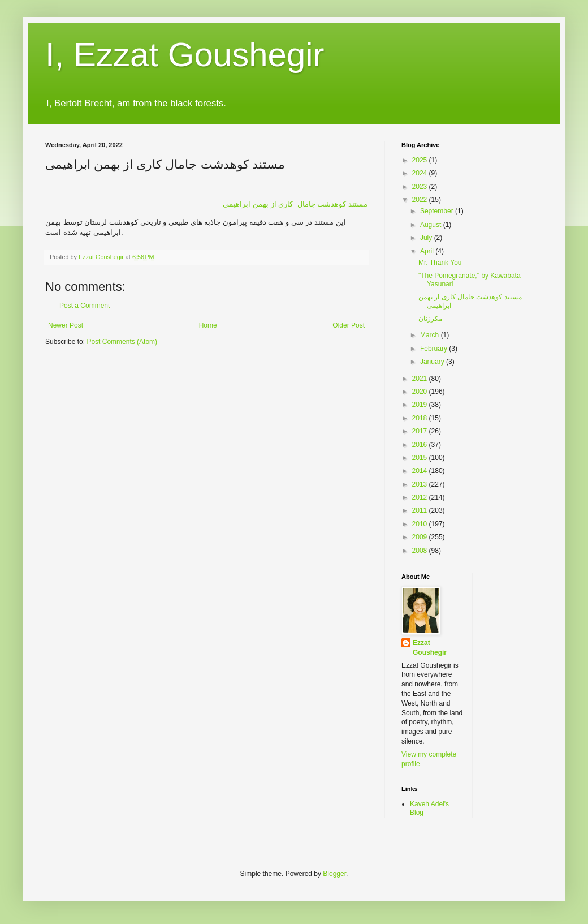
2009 (421, 537)
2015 (421, 458)
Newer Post (66, 325)
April (428, 251)
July (427, 238)
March (431, 335)
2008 (421, 551)
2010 (421, 524)
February (434, 349)
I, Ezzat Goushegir (185, 55)
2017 (421, 431)
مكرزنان (430, 319)
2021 (421, 379)
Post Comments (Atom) (122, 342)
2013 (421, 484)
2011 (421, 510)
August (432, 225)
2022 (421, 200)
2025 (421, 160)
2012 (421, 497)
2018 (421, 418)
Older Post (349, 325)
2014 (421, 471)
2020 (421, 392)
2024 (421, 173)
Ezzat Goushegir (430, 648)
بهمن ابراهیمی (295, 204)
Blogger (334, 874)
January (433, 362)
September (438, 211)
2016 (421, 445)
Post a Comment (85, 306)
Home (208, 325)
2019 (421, 405)
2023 (421, 187)
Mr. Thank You (440, 263)
